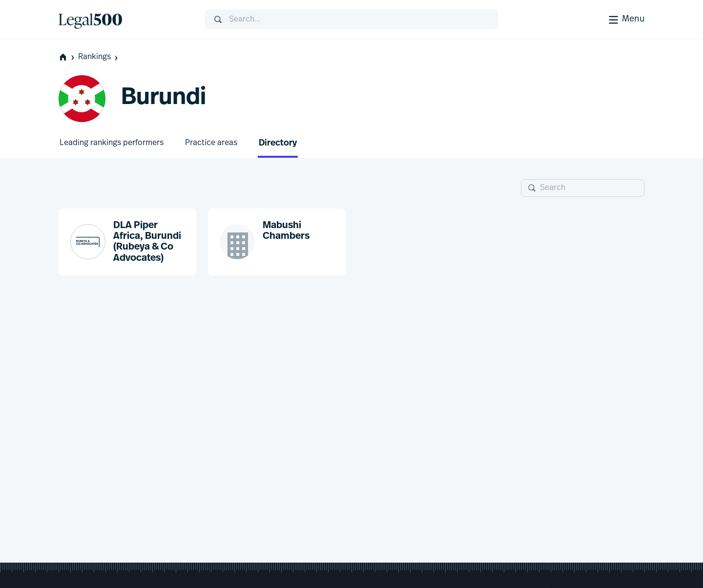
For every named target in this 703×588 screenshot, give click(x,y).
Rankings (99, 57)
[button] (127, 242)
